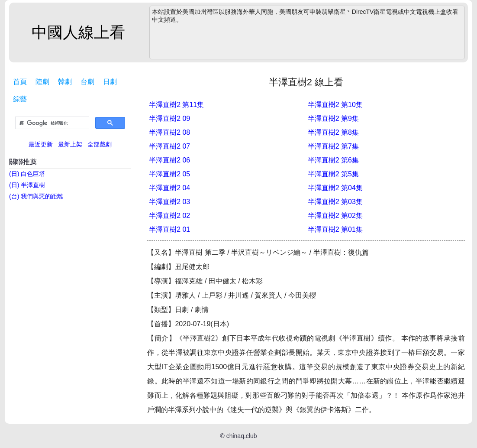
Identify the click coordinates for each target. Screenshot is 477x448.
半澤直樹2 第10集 (335, 105)
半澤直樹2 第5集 (333, 174)
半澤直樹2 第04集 (335, 188)
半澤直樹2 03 (169, 202)
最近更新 (41, 144)
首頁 (20, 82)
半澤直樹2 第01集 (335, 229)
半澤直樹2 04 (169, 188)
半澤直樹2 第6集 (333, 160)
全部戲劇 (100, 144)
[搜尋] (51, 123)
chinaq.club (242, 436)
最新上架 (70, 144)
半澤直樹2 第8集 (333, 132)
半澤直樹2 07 (169, 146)
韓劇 (65, 82)
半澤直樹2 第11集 (176, 105)
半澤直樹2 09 (169, 118)
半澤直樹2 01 (169, 229)
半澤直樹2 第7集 (333, 146)
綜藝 (20, 99)
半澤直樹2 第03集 (335, 202)
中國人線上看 (78, 32)
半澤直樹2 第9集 (333, 118)
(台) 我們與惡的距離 (36, 196)
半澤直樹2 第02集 (335, 216)
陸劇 (42, 82)
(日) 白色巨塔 (27, 174)
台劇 (87, 82)
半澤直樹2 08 (169, 132)
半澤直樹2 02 (169, 216)
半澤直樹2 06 (169, 160)
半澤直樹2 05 (169, 174)
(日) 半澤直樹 (27, 185)
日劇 (110, 82)
